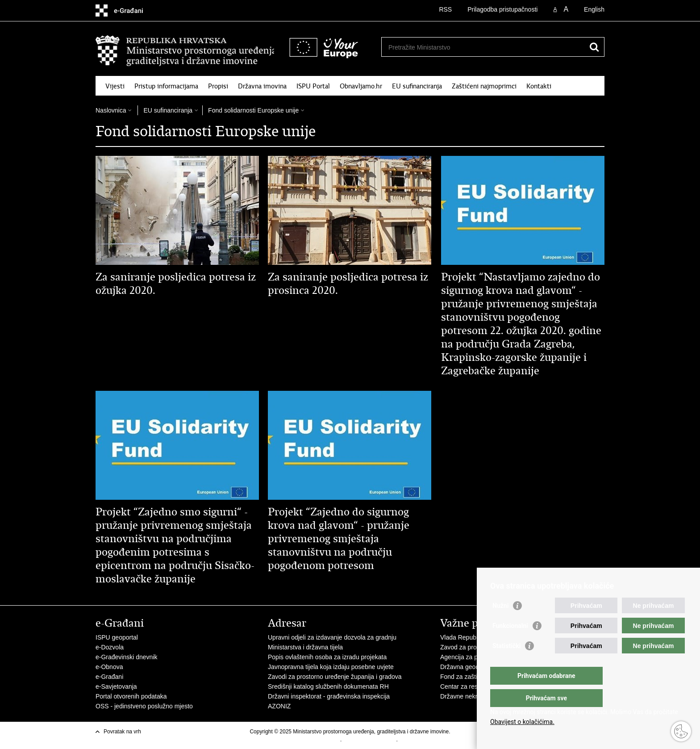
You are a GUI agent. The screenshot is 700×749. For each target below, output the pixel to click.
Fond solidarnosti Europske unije (253, 110)
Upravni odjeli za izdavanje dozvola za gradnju (332, 637)
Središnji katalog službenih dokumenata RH (328, 686)
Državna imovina (262, 86)
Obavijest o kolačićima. (522, 722)
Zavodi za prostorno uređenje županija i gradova (335, 677)
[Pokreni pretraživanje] (594, 47)
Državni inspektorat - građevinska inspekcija (329, 696)
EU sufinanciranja (417, 86)
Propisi (218, 86)
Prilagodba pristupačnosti (502, 9)
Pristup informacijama (166, 86)
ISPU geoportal (117, 637)
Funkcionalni (510, 644)
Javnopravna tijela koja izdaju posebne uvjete (331, 667)
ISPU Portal (313, 86)
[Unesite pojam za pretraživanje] (454, 47)
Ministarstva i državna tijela (305, 647)
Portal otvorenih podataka (131, 696)
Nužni (500, 623)
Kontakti (539, 86)
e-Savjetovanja (116, 686)
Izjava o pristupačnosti (370, 740)
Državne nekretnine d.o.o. (476, 696)
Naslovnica (111, 110)
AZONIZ (279, 706)
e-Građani (109, 677)
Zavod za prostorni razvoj (475, 647)
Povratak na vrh (122, 732)
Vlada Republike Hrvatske (476, 637)
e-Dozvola (110, 647)
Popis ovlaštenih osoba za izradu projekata (327, 657)
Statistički (506, 664)
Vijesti (115, 86)
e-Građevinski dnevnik (127, 657)
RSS (445, 9)
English (594, 9)
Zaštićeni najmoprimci (484, 86)
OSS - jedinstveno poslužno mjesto (144, 706)
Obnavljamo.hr (361, 86)
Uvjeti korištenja (321, 740)
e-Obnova (109, 667)
